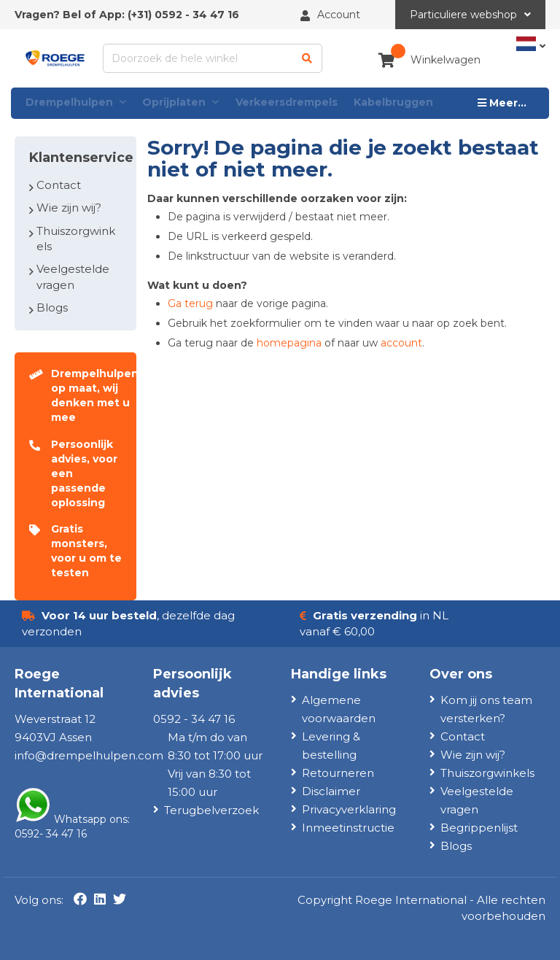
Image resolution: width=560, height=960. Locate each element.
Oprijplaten (180, 103)
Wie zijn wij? (69, 208)
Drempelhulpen (76, 103)
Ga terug (190, 303)
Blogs (52, 307)
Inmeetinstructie (348, 828)
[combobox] (213, 58)
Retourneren (338, 773)
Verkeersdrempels (287, 102)
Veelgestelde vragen (73, 276)
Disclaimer (331, 791)
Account (339, 15)
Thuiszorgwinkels (76, 239)
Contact (59, 185)
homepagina (289, 343)
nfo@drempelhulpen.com (90, 755)
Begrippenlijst (479, 828)
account (401, 343)
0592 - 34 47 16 (197, 15)
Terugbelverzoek (211, 810)
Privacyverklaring (349, 809)
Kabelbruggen (393, 102)
